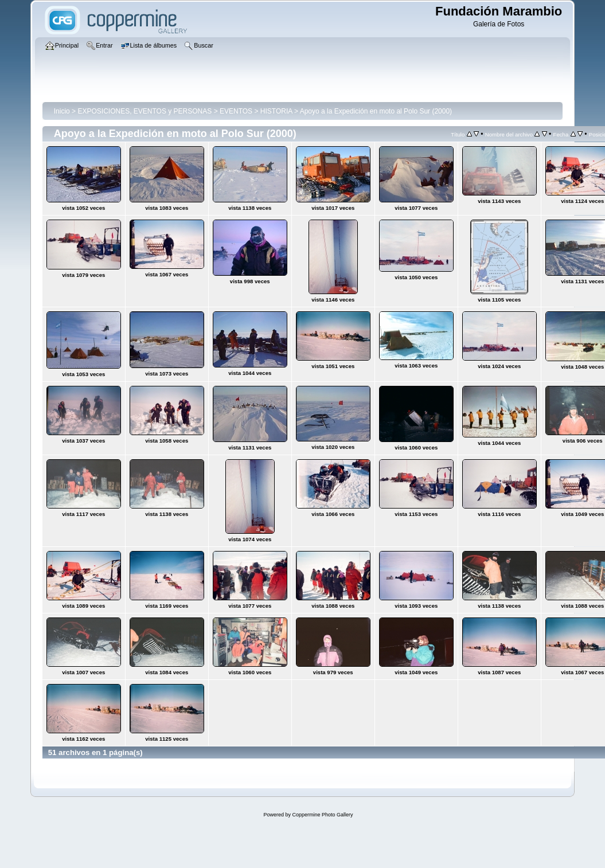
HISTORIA (276, 111)
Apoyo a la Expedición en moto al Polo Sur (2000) (376, 111)
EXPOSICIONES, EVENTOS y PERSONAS (145, 111)
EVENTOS (236, 111)
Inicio (62, 111)
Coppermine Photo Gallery (322, 815)
